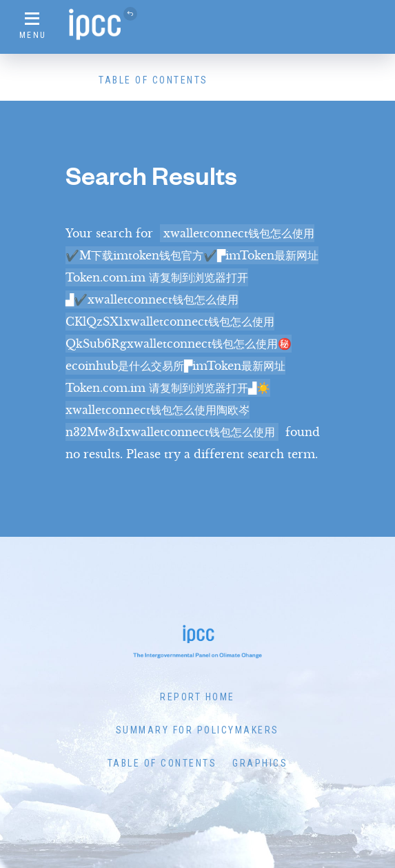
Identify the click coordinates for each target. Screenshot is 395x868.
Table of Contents (153, 80)
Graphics (260, 763)
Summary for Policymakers (197, 730)
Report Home (197, 697)
